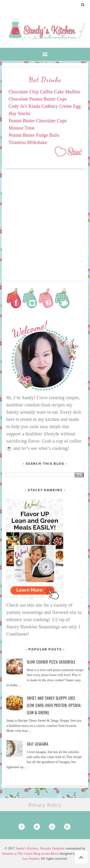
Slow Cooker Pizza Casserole (51, 662)
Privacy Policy (45, 805)
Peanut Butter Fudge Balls (34, 135)
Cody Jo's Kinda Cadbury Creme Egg (45, 106)
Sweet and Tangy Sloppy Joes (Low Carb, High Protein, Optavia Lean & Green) (54, 705)
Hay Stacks (20, 113)
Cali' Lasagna (38, 744)
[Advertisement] (45, 223)
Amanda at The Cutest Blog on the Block (30, 854)
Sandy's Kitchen (27, 848)
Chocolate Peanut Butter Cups (38, 99)
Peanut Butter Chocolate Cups (38, 121)
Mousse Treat (22, 128)
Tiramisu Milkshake (28, 142)
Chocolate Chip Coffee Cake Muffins (45, 92)
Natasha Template (52, 848)
